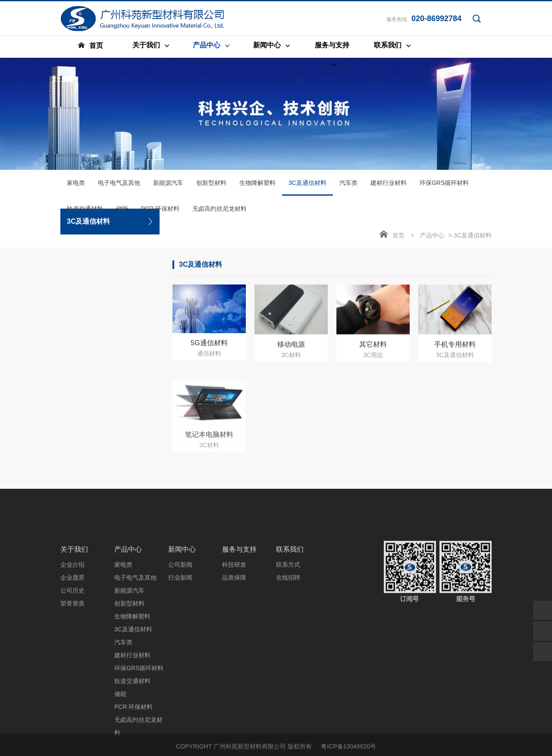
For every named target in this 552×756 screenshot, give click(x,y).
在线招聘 (288, 657)
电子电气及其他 (119, 186)
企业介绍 (72, 644)
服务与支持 (239, 629)
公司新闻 (180, 644)
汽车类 (348, 186)
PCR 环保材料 (160, 212)
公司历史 (72, 670)
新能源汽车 (168, 186)
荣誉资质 (72, 683)
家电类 (76, 186)
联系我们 (290, 629)
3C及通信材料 (307, 191)
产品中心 (432, 239)
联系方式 (288, 644)
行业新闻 (180, 657)
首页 (398, 239)
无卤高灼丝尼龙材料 (220, 212)
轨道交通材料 (85, 212)
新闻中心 (182, 629)
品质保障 (234, 657)
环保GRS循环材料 (444, 186)
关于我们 (74, 629)
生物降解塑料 (257, 186)
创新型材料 (211, 186)
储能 (122, 212)
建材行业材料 (389, 186)
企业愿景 (72, 657)
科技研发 (234, 644)
